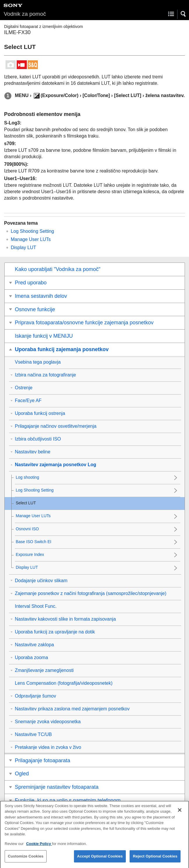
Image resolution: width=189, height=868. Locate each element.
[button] (183, 14)
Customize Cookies (26, 860)
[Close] (180, 814)
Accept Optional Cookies (100, 860)
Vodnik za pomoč (25, 14)
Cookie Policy (39, 847)
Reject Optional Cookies (155, 860)
